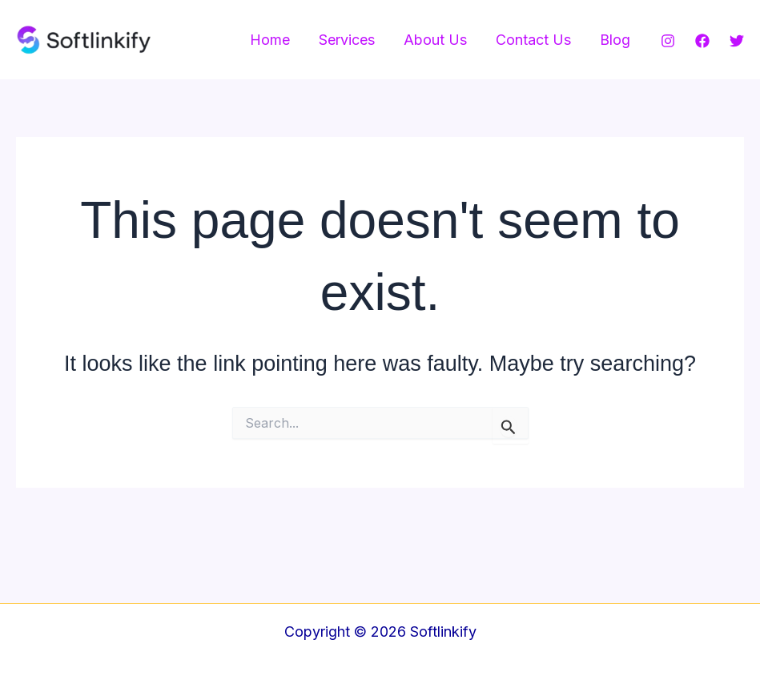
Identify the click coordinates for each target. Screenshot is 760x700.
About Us (435, 40)
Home (270, 40)
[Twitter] (737, 41)
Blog (615, 40)
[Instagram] (668, 41)
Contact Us (533, 40)
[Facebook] (702, 41)
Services (347, 40)
